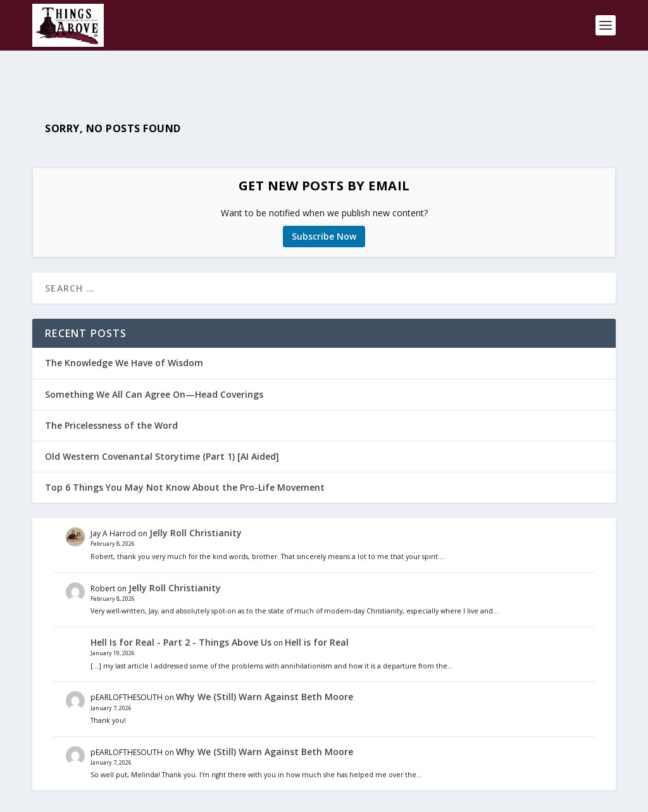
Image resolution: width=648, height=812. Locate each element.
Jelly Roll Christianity (196, 500)
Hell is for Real (317, 609)
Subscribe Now (324, 203)
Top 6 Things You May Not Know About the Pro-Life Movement (185, 454)
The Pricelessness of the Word (111, 392)
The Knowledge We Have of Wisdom (124, 330)
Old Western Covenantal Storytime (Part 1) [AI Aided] (162, 423)
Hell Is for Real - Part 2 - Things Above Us (181, 609)
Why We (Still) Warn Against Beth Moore (265, 664)
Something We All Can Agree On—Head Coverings (154, 361)
